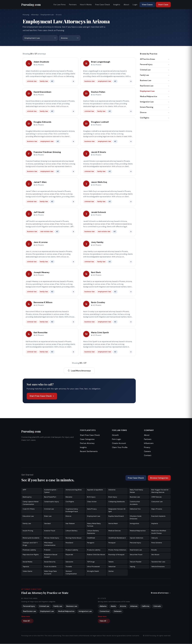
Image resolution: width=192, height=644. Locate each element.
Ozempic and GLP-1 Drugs (30, 544)
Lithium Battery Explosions (93, 532)
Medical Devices (115, 531)
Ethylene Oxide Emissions (136, 518)
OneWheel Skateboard (117, 538)
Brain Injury (113, 497)
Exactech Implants (158, 516)
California (145, 606)
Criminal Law (155, 70)
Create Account (119, 443)
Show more (26, 617)
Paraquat (112, 543)
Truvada (69, 567)
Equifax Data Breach (116, 516)
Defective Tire (135, 509)
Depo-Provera (157, 509)
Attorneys (35, 15)
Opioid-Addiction (137, 538)
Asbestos (112, 490)
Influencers (149, 443)
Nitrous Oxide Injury (52, 538)
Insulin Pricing (28, 531)
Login (135, 5)
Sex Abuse (155, 555)
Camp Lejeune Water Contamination (31, 503)
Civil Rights (155, 118)
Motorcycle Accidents (31, 538)
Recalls (154, 550)
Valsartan (112, 567)
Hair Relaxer (70, 524)
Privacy (147, 447)
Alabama (103, 606)
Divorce (155, 113)
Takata (111, 562)
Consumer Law (157, 502)
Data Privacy (92, 509)
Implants (155, 524)
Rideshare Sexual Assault (51, 556)
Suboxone (69, 562)
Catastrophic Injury (52, 502)
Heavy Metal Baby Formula (94, 525)
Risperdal (69, 555)
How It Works (86, 5)
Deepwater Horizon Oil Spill (117, 510)
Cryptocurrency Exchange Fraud (72, 510)
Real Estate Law (155, 86)
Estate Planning (155, 107)
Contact (148, 455)
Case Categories (87, 439)
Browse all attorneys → (161, 593)
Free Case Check (103, 5)
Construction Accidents (135, 503)
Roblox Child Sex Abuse (96, 555)
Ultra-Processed (93, 567)
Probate (47, 550)
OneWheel (91, 538)
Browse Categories (159, 478)
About (126, 5)
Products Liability (94, 550)
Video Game (27, 571)
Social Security (50, 562)
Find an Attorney (87, 443)
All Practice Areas (155, 59)
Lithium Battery (72, 531)
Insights (117, 5)
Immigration (134, 524)
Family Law (155, 75)
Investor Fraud (50, 531)
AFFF (24, 490)
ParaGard (69, 543)
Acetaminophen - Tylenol (51, 491)
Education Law (28, 516)
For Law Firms (60, 5)
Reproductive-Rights (31, 555)
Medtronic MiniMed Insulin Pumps (159, 532)
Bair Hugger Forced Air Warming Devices (160, 491)
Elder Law (48, 516)
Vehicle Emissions (158, 567)
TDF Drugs (91, 562)
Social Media (27, 562)
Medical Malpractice (155, 97)
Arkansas (134, 606)
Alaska (113, 606)
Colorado (157, 606)
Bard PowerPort (50, 497)
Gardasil (47, 524)
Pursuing (26, 15)
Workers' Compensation (71, 573)
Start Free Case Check (42, 396)
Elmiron (68, 516)
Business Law (155, 81)
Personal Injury (155, 65)
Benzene (69, 497)
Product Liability (72, 550)
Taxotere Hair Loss (158, 562)
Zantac (111, 571)
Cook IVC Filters (29, 509)
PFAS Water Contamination (50, 544)
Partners (73, 5)
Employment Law (47, 15)
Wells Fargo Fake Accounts (50, 573)
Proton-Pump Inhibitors (117, 550)
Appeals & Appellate (95, 490)
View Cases (147, 5)
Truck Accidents (50, 567)
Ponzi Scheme (157, 543)
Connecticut (105, 611)
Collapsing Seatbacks (117, 502)
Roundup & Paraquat (116, 555)
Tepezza (26, 567)
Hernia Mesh (113, 524)
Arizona (123, 606)
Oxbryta (154, 538)
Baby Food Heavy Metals (136, 491)
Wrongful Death (93, 571)
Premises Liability (29, 550)
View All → (27, 621)
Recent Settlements (89, 451)
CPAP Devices (156, 497)
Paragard (91, 543)
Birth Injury (91, 497)
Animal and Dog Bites (74, 490)
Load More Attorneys (79, 371)
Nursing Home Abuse (73, 538)
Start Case (163, 5)
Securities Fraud (136, 555)
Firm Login (116, 439)
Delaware (118, 611)
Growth (115, 435)
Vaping (132, 567)
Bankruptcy (27, 497)
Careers (147, 451)
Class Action (92, 502)
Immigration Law (155, 102)
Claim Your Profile (120, 447)
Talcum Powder (136, 562)
